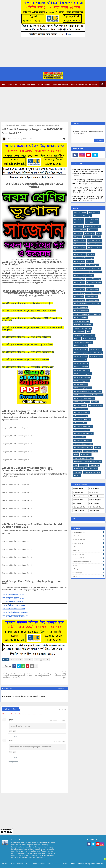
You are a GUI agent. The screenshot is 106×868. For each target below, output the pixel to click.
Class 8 (91, 286)
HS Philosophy (98, 395)
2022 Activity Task (81, 212)
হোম (3, 125)
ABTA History (79, 223)
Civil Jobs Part (95, 489)
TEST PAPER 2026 (91, 469)
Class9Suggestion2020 (12, 125)
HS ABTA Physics (97, 356)
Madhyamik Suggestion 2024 (84, 433)
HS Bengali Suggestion (82, 370)
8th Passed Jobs (95, 496)
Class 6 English (93, 265)
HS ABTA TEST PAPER (82, 363)
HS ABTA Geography (81, 353)
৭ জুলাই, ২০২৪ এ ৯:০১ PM (58, 741)
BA (100, 233)
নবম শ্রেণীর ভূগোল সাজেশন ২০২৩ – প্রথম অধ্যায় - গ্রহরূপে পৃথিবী (27, 303)
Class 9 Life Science (81, 307)
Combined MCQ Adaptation (83, 325)
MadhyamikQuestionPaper (83, 440)
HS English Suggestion (82, 381)
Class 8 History (95, 293)
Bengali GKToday (44, 84)
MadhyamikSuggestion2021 (84, 444)
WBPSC (77, 476)
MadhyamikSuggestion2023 (84, 448)
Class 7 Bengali (89, 275)
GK (89, 332)
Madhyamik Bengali (96, 405)
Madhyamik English (81, 409)
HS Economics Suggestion (83, 374)
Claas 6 (88, 237)
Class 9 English (93, 300)
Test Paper (78, 469)
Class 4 (92, 254)
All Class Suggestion (27, 84)
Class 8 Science (92, 297)
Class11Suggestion (81, 318)
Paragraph (78, 462)
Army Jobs (77, 503)
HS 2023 (78, 339)
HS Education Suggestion (83, 377)
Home (4, 84)
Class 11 (97, 237)
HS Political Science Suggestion (85, 398)
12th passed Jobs (79, 507)
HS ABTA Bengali (90, 339)
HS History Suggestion (82, 391)
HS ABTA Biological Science (83, 342)
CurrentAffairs (80, 332)
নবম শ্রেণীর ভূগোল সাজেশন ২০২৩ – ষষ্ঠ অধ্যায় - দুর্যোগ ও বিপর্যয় (27, 345)
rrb (76, 465)
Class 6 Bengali (80, 265)
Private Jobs (94, 492)
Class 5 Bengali (89, 258)
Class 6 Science (97, 272)
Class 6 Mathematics (81, 272)
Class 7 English (80, 279)
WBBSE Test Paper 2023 (93, 472)
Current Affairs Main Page (83, 328)
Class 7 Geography (94, 279)
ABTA (77, 216)
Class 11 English (80, 244)
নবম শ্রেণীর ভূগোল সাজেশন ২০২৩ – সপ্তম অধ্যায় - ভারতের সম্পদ (28, 352)
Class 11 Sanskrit (80, 254)
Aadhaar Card (95, 212)
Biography (78, 237)
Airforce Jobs (78, 500)
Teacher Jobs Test (80, 496)
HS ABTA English (96, 349)
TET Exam (78, 472)
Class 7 (77, 275)
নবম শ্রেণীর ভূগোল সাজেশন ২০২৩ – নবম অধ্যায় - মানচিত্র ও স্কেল (28, 367)
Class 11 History (80, 247)
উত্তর (10, 731)
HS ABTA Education (81, 349)
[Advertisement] (53, 52)
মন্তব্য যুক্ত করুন (13, 762)
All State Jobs (94, 511)
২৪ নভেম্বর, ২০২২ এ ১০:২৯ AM (57, 720)
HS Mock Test (97, 391)
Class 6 (91, 261)
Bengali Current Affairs (61, 84)
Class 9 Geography (16, 660)
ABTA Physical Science (93, 226)
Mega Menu (12, 84)
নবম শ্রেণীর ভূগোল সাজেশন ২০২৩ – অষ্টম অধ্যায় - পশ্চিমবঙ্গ (25, 360)
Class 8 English (93, 289)
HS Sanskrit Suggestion (82, 402)
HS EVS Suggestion (81, 384)
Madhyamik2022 (80, 437)
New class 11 (87, 455)
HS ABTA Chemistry (81, 346)
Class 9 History (95, 304)
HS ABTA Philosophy (81, 356)
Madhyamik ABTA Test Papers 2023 (84, 84)
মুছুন (14, 731)
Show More (99, 140)
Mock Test (78, 451)
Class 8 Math (79, 297)
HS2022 (96, 402)
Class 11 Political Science (83, 251)
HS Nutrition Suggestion (82, 395)
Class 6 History (95, 268)
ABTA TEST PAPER (81, 230)
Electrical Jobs (95, 503)
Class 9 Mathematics (81, 311)
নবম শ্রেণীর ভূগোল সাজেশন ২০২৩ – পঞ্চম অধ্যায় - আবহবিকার (26, 337)
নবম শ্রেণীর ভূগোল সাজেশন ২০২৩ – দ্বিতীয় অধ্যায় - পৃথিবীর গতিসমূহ (29, 311)
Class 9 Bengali (80, 300)
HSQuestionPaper (81, 405)
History (92, 335)
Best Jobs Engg (79, 489)
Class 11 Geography (95, 244)
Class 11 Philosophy (95, 247)
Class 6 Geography (81, 268)
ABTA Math (79, 226)
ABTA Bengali (87, 216)
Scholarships (95, 465)
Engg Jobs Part (79, 492)
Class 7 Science (80, 286)
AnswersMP (79, 233)
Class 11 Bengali (80, 240)
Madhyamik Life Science (82, 419)
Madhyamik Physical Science (84, 426)
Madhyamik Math (80, 423)
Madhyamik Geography (82, 412)
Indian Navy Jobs (96, 500)
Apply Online (91, 233)
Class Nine (28, 660)
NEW (77, 455)
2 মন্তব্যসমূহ (63, 709)
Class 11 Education (95, 240)
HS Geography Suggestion (83, 388)
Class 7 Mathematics (95, 282)
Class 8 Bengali (80, 289)
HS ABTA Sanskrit (81, 360)
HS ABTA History (97, 353)
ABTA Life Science (93, 223)
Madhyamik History (81, 416)
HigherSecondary (80, 335)
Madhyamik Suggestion (82, 430)
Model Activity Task (92, 451)
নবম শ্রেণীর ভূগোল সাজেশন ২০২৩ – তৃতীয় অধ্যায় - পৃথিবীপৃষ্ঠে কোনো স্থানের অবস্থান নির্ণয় (32, 319)
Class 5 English (80, 261)
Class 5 (77, 258)
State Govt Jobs (79, 511)
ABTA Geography (93, 219)
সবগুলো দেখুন (61, 689)
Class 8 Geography (81, 293)
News (91, 458)
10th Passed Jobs (95, 507)
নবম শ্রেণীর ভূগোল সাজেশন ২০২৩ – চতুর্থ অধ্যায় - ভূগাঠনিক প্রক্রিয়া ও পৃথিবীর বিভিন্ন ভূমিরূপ (33, 329)
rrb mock (84, 465)
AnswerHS (94, 230)
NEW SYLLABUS (80, 458)
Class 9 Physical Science (82, 314)
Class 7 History (80, 282)
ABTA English (79, 219)
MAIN (98, 448)
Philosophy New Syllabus (93, 462)
